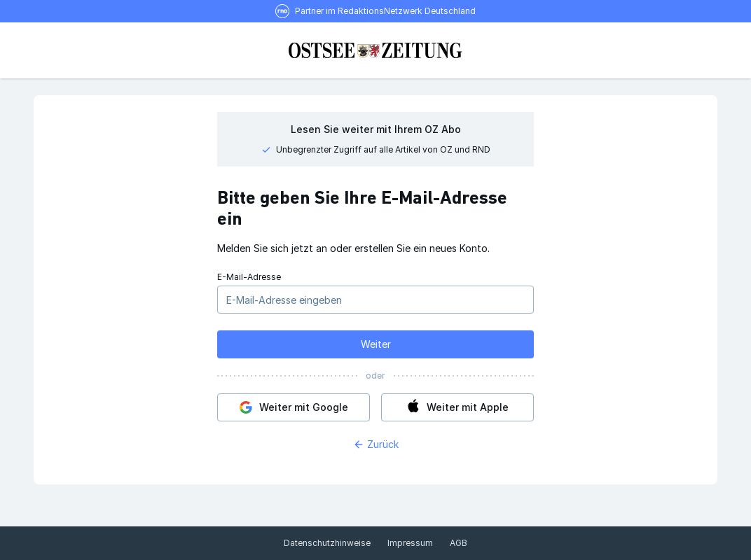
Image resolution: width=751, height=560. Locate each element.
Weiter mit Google (290, 407)
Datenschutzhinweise (327, 543)
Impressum (410, 543)
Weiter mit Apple (454, 407)
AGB (459, 543)
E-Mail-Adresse (249, 277)
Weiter (376, 344)
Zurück (376, 444)
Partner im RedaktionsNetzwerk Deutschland (385, 11)
